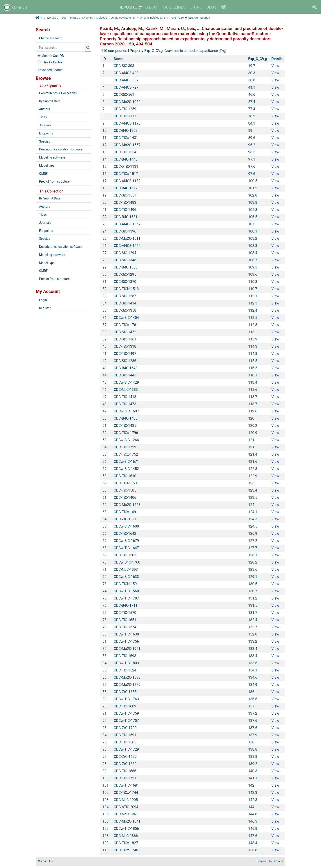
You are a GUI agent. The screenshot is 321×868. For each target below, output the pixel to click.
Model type (47, 166)
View (275, 66)
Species (45, 141)
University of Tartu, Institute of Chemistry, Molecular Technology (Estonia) (90, 18)
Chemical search (51, 38)
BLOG (212, 7)
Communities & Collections (58, 93)
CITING (196, 7)
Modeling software (52, 157)
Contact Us (45, 861)
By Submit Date (50, 101)
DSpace (278, 861)
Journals (45, 125)
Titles (43, 117)
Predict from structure (54, 181)
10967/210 (177, 18)
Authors (45, 109)
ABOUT (153, 7)
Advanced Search (50, 70)
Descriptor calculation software (61, 149)
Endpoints (46, 133)
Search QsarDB (50, 56)
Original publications (153, 18)
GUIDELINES (174, 7)
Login (43, 300)
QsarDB (15, 7)
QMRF (43, 174)
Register (45, 308)
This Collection (50, 62)
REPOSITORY (130, 7)
